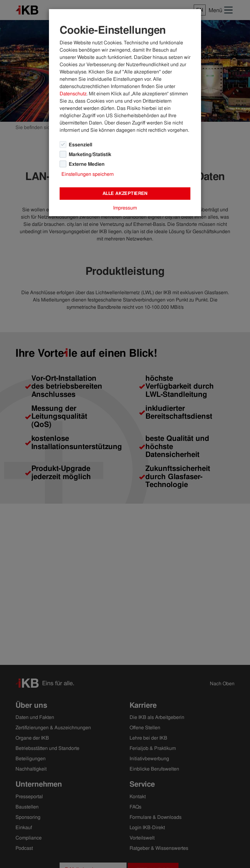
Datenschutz (73, 94)
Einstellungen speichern (88, 174)
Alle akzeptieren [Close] (125, 193)
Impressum (125, 208)
